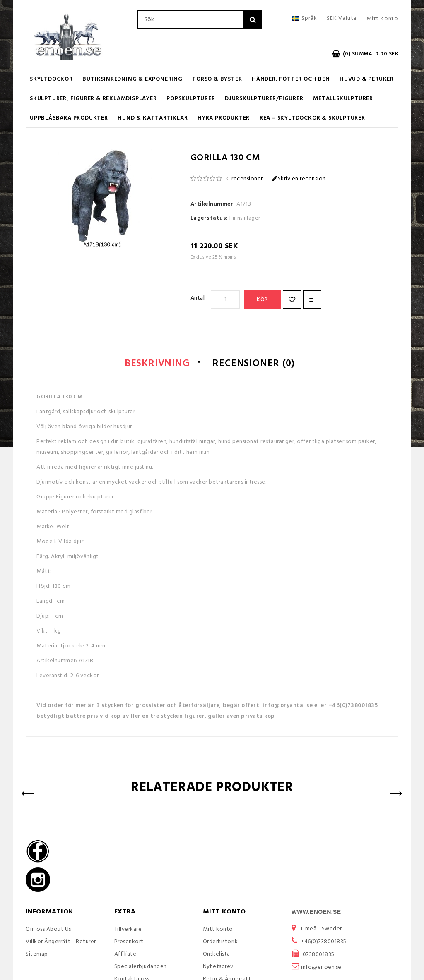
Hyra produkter (224, 118)
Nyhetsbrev (218, 967)
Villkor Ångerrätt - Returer (61, 942)
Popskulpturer (191, 99)
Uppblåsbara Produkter (69, 118)
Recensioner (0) (256, 364)
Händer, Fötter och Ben (291, 79)
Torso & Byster (217, 79)
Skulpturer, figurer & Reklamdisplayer (93, 99)
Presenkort (129, 942)
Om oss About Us (48, 930)
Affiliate (125, 955)
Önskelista (217, 955)
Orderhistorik (220, 942)
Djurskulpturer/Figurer (264, 99)
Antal (198, 298)
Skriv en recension (299, 179)
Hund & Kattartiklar (153, 118)
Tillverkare (128, 930)
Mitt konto (218, 930)
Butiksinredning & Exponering (132, 79)
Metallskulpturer (343, 99)
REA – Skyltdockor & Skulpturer (312, 118)
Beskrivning (154, 364)
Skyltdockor (51, 79)
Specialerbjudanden (141, 967)
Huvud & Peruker (367, 79)
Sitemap (37, 955)
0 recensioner (245, 179)
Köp (262, 300)
